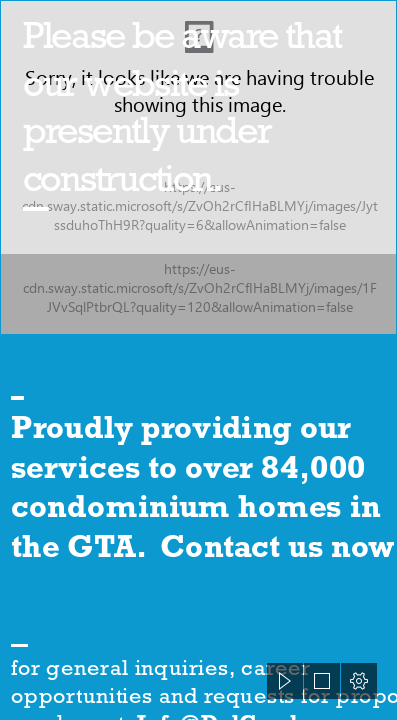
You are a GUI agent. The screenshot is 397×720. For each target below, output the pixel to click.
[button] (285, 681)
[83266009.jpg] (198, 167)
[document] (198, 360)
